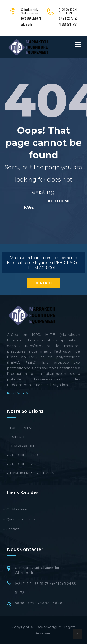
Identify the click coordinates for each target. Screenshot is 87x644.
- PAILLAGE (16, 437)
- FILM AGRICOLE (21, 446)
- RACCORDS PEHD (23, 455)
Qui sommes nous (21, 519)
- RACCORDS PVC (21, 464)
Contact (43, 283)
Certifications (17, 509)
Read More (18, 393)
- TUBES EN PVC (20, 428)
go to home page (47, 204)
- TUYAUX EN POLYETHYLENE (32, 473)
